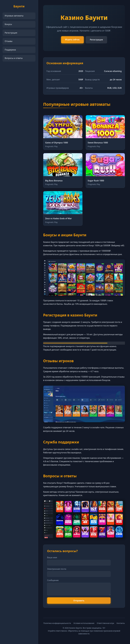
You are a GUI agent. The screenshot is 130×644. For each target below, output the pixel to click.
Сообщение (53, 580)
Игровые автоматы (14, 16)
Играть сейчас (72, 40)
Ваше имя (52, 557)
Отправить (79, 601)
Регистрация (11, 33)
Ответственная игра (105, 623)
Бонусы (8, 24)
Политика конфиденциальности (57, 623)
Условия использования (84, 623)
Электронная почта (57, 569)
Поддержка (10, 50)
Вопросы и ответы (14, 58)
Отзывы (9, 41)
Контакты (121, 623)
